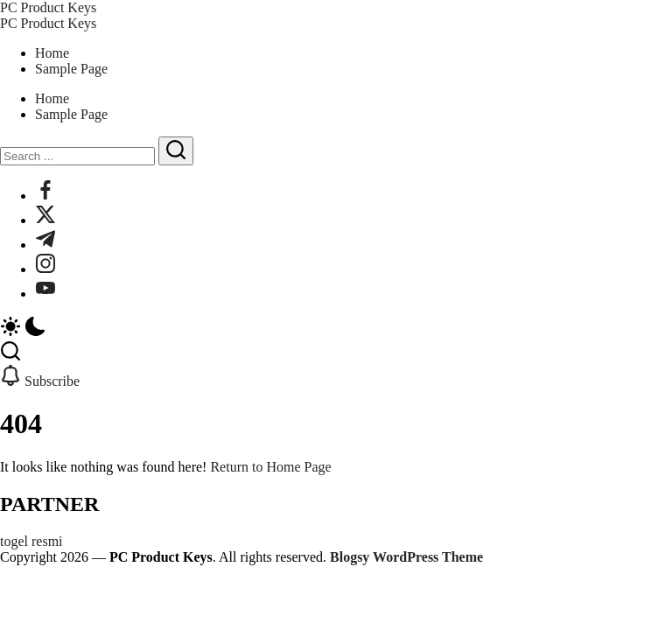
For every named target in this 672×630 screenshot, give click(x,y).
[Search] (77, 156)
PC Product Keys (48, 7)
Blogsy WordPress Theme (406, 557)
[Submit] (176, 151)
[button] (336, 328)
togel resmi (31, 541)
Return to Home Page (270, 467)
